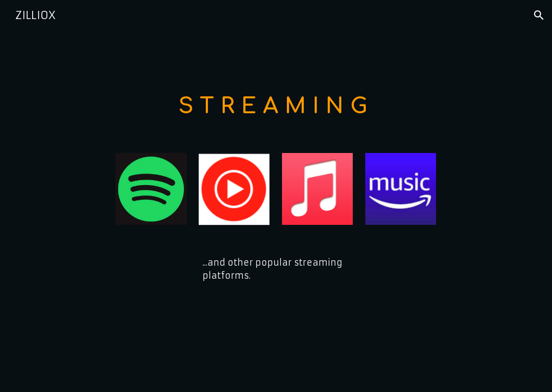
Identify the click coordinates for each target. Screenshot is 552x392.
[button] (539, 15)
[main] (276, 105)
